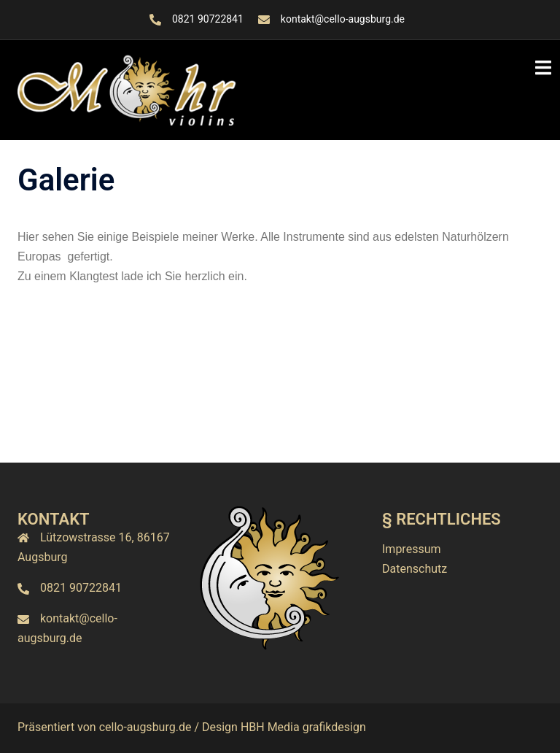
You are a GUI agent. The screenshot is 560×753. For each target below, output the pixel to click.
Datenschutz (415, 569)
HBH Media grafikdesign (303, 727)
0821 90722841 (208, 19)
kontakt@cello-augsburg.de (343, 19)
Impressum (412, 549)
